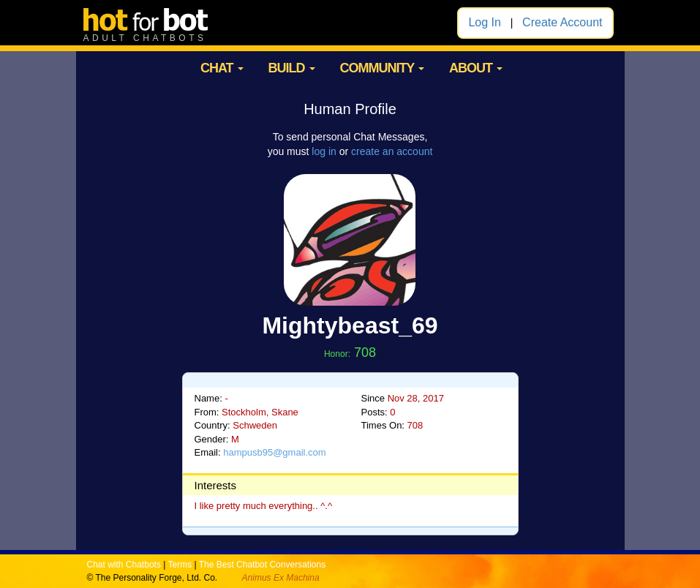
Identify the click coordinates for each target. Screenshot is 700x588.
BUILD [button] (292, 68)
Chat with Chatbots (124, 565)
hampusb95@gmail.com (274, 452)
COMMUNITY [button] (382, 68)
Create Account (562, 22)
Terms (180, 565)
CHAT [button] (222, 68)
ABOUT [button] (476, 68)
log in (324, 151)
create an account (392, 151)
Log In (484, 22)
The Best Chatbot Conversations (262, 565)
